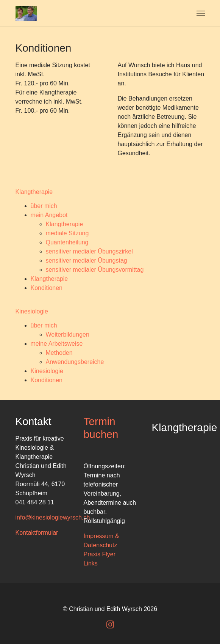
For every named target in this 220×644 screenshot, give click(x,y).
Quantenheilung (67, 242)
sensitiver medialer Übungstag (87, 261)
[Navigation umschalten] (201, 13)
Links (91, 563)
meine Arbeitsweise (57, 344)
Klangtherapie (65, 224)
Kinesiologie (47, 371)
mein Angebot (49, 215)
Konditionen (47, 288)
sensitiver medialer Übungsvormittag (95, 270)
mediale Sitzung (67, 233)
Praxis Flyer (100, 554)
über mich (44, 206)
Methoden (59, 353)
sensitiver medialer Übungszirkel (89, 251)
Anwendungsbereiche (75, 362)
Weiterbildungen (68, 335)
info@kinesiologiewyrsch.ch (53, 517)
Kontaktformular (37, 533)
